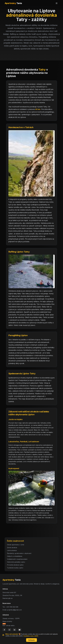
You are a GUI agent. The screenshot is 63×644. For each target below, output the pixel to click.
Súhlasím (31, 640)
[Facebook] (4, 630)
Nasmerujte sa (7, 598)
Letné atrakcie (12, 550)
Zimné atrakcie (12, 548)
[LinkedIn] (15, 630)
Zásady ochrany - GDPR (11, 618)
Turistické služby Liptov (15, 568)
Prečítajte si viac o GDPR (31, 636)
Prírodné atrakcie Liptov (15, 565)
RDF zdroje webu (9, 626)
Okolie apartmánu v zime (16, 545)
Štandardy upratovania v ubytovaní (19, 553)
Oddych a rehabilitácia (15, 556)
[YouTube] (20, 630)
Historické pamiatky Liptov (16, 562)
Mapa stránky (7, 621)
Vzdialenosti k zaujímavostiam (17, 559)
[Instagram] (9, 630)
